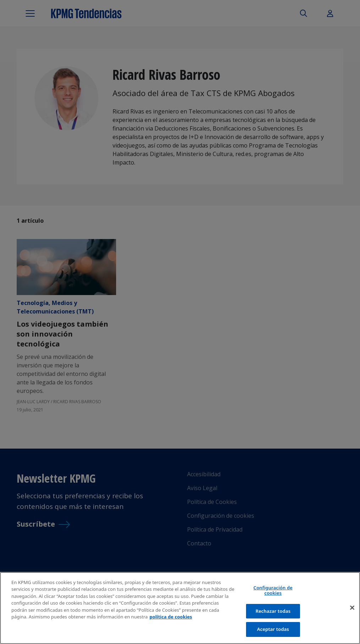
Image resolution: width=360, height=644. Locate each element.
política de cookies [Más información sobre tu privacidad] (171, 617)
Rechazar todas (273, 611)
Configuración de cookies (273, 590)
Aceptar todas (273, 629)
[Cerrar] (352, 608)
